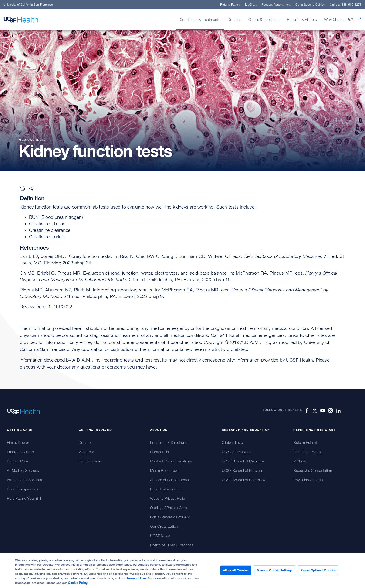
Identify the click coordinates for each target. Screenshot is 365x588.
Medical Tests (33, 140)
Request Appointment (276, 4)
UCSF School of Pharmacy (244, 480)
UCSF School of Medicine (243, 461)
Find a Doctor (18, 442)
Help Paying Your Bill (24, 498)
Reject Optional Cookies (318, 572)
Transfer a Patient (308, 452)
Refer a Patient (230, 4)
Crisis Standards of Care (170, 517)
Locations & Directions (169, 442)
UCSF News (160, 536)
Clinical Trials (232, 442)
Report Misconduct (166, 489)
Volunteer (86, 452)
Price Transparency (23, 489)
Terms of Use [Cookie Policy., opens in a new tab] (136, 580)
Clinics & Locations (264, 19)
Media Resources (164, 470)
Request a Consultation (313, 470)
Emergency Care (20, 452)
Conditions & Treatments (200, 19)
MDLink (300, 461)
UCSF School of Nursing (242, 470)
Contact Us (159, 452)
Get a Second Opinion (310, 4)
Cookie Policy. (78, 585)
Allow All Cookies (236, 572)
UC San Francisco (237, 452)
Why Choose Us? (339, 19)
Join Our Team (91, 461)
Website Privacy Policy (168, 498)
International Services (24, 480)
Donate (85, 442)
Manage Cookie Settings (275, 572)
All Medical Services (23, 470)
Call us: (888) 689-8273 (346, 4)
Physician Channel (308, 480)
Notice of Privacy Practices (172, 545)
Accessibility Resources (169, 480)
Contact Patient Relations (171, 461)
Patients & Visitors (302, 19)
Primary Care (17, 461)
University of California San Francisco (28, 4)
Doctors (234, 19)
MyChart (251, 4)
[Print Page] (22, 188)
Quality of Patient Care (168, 508)
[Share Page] (31, 188)
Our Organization (164, 526)
